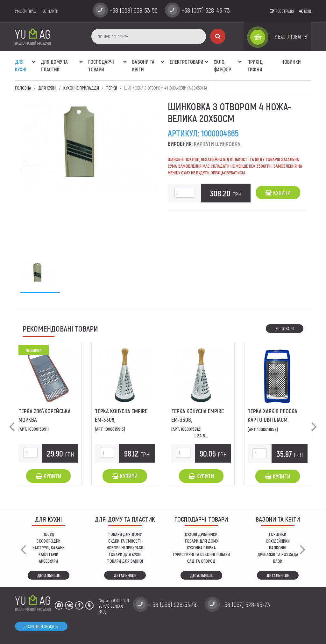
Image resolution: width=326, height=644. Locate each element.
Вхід (305, 11)
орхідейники (278, 541)
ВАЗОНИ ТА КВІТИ (143, 66)
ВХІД (102, 611)
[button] (33, 58)
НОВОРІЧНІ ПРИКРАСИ (125, 548)
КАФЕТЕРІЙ (48, 554)
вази (278, 561)
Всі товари (285, 329)
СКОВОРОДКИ (49, 541)
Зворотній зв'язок (41, 626)
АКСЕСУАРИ (48, 561)
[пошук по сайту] (149, 36)
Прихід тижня (255, 66)
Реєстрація (282, 11)
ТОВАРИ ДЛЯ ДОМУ (125, 534)
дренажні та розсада (278, 554)
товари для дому (201, 541)
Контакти (50, 11)
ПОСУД (48, 534)
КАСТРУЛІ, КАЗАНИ (49, 548)
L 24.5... (201, 436)
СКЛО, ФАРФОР (222, 66)
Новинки (291, 62)
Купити (278, 193)
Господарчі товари (101, 66)
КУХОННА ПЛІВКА (201, 548)
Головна (23, 88)
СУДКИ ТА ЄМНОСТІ (125, 541)
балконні (278, 548)
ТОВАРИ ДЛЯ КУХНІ (125, 554)
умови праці (26, 11)
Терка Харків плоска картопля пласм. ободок (273, 420)
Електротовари (187, 62)
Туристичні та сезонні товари (201, 554)
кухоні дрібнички (201, 534)
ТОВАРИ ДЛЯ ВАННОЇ (125, 561)
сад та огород (201, 561)
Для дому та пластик (54, 66)
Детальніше (49, 575)
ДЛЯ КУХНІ (21, 66)
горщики (278, 534)
